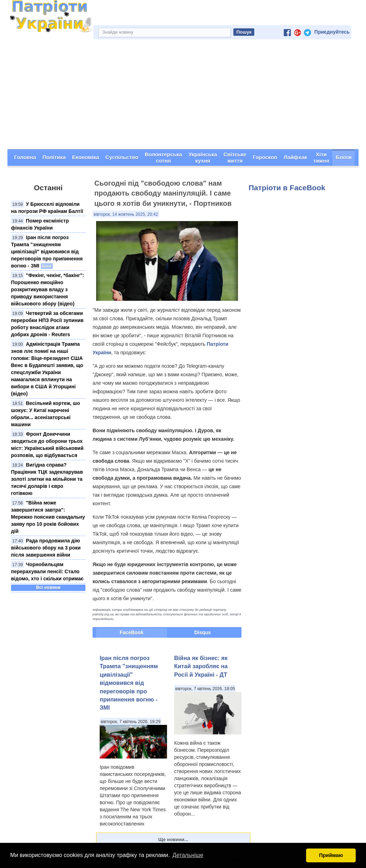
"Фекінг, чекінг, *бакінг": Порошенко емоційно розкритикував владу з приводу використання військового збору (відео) (48, 289)
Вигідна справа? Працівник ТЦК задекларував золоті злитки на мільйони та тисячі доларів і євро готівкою (47, 479)
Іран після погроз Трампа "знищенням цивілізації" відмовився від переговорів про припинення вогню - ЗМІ (47, 252)
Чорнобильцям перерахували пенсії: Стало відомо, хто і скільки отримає (47, 571)
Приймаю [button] (331, 855)
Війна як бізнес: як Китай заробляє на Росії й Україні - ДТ (201, 666)
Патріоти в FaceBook (287, 188)
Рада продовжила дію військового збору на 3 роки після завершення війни (46, 548)
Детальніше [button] (188, 855)
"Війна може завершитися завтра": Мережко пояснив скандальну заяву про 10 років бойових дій (48, 517)
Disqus (203, 632)
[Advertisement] (183, 96)
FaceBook (132, 632)
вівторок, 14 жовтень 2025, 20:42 (126, 214)
